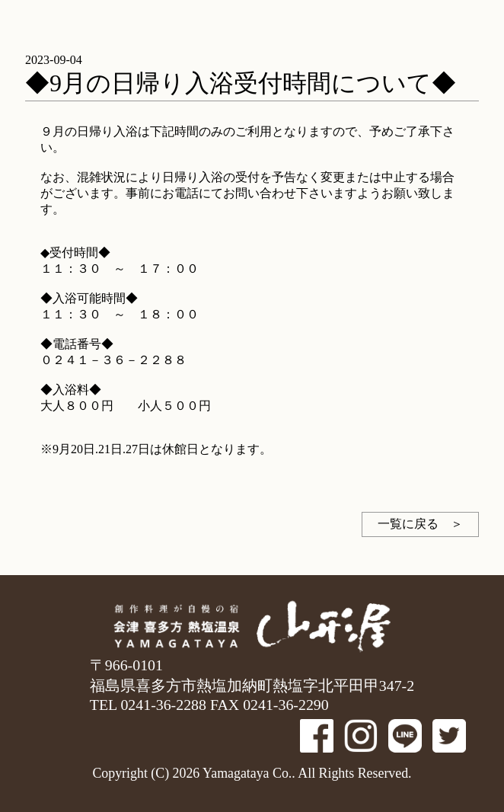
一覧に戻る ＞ (420, 524)
